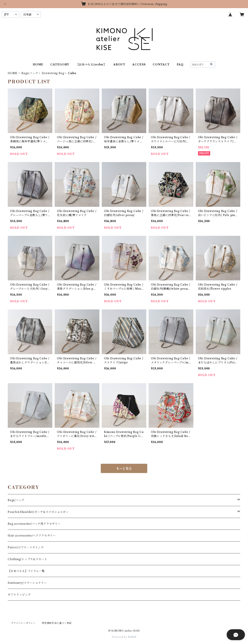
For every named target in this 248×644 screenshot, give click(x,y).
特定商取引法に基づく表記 (57, 623)
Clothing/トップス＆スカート (27, 559)
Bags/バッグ (30, 73)
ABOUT (119, 64)
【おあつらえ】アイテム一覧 (26, 571)
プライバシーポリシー (23, 623)
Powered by (124, 637)
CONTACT (161, 64)
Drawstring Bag (53, 73)
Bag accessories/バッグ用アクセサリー (34, 524)
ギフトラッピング (19, 595)
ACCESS (139, 64)
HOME (38, 64)
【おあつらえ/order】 (91, 64)
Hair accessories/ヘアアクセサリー (32, 536)
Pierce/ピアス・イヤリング (26, 547)
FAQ (180, 64)
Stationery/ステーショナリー (27, 583)
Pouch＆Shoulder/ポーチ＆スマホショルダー (38, 512)
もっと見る (124, 468)
